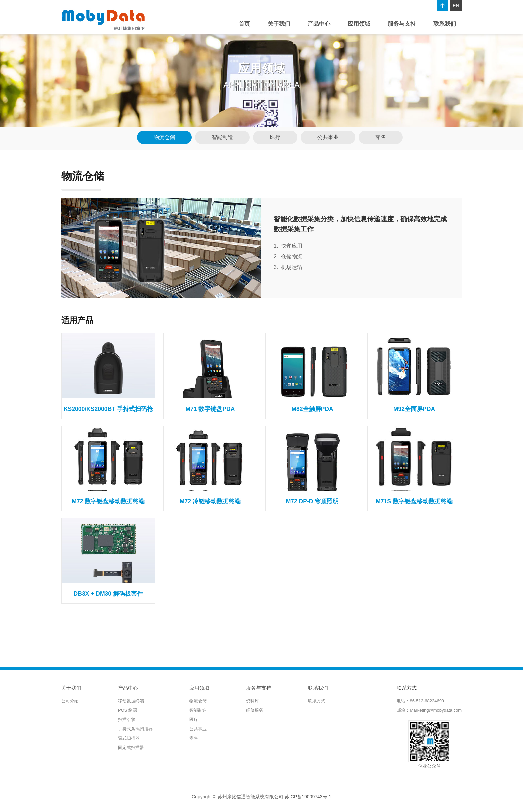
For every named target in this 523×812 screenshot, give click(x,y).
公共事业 (328, 137)
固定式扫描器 (131, 747)
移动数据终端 (131, 701)
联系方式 (317, 701)
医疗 (275, 137)
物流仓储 (164, 137)
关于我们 (279, 24)
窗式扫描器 (129, 738)
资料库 (253, 701)
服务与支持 (402, 24)
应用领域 (359, 24)
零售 (381, 137)
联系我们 (445, 24)
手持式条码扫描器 (135, 729)
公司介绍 (70, 701)
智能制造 (222, 137)
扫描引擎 (127, 719)
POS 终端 (128, 710)
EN (456, 6)
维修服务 (255, 710)
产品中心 (319, 24)
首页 (244, 24)
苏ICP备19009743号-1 (308, 797)
